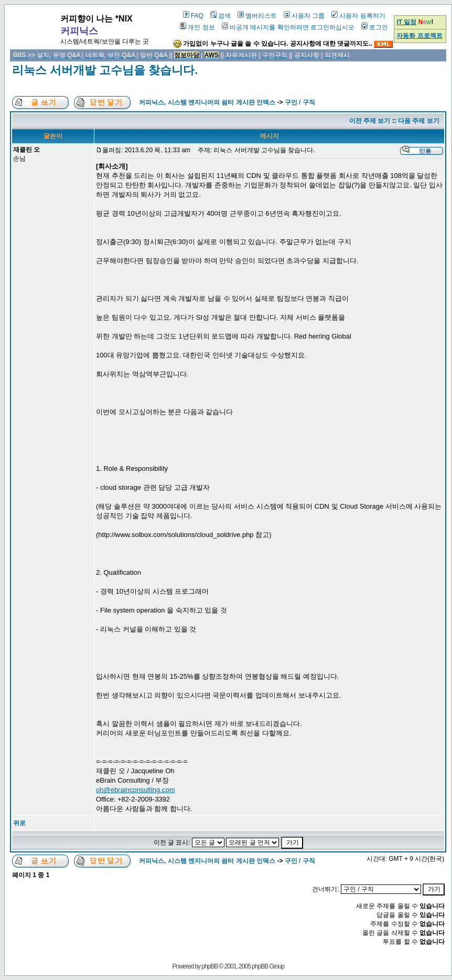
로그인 (375, 27)
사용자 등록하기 (358, 16)
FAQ (193, 16)
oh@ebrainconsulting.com (136, 790)
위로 (19, 823)
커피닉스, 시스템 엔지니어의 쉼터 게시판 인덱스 (207, 102)
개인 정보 (197, 27)
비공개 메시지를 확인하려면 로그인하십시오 (288, 27)
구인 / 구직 (300, 102)
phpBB (209, 966)
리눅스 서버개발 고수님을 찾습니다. (105, 70)
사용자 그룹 (304, 16)
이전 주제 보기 (370, 121)
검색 (220, 16)
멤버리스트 (257, 16)
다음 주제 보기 (419, 121)
